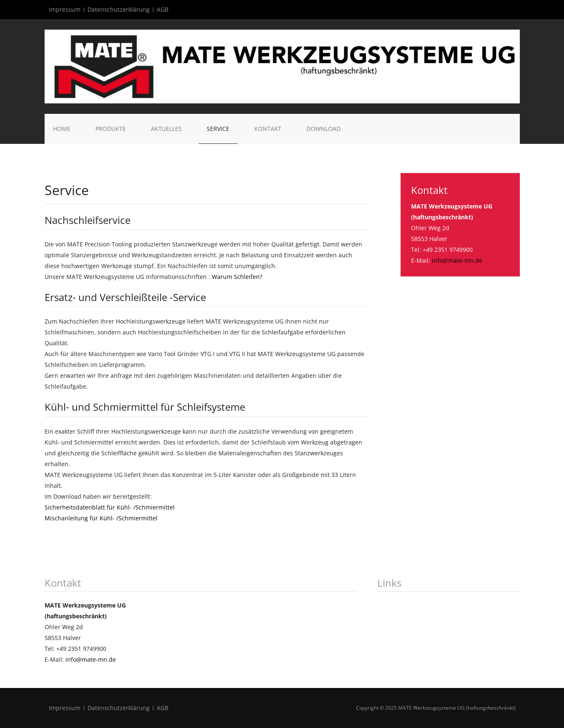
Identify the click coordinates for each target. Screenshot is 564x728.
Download (323, 129)
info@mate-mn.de (457, 260)
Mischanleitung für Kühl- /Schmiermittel (101, 518)
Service (218, 129)
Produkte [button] (111, 129)
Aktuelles (166, 129)
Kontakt (268, 129)
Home (62, 129)
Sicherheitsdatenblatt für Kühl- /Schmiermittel (110, 507)
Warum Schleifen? (237, 277)
